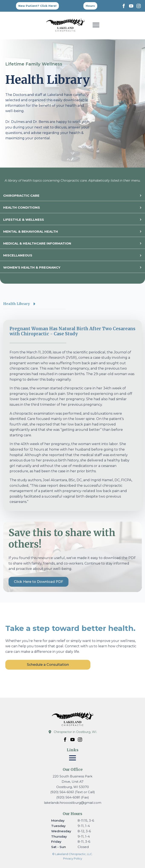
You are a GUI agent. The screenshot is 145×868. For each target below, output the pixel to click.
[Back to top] (90, 6)
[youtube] (131, 6)
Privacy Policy (73, 858)
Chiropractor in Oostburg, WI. (75, 732)
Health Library (17, 304)
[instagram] (139, 6)
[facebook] (124, 6)
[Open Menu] (96, 25)
